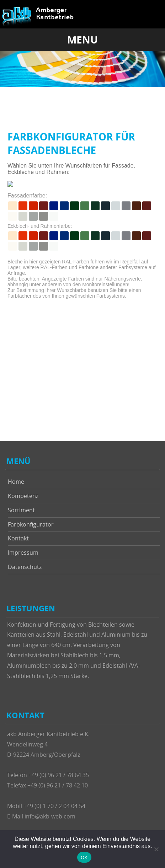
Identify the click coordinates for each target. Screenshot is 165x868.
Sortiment (21, 510)
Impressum (23, 553)
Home (16, 482)
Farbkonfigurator (31, 524)
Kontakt (18, 538)
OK (84, 857)
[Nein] (156, 849)
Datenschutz (25, 567)
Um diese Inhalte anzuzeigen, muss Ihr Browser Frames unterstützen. (82, 269)
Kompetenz (23, 496)
